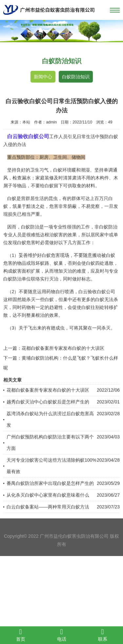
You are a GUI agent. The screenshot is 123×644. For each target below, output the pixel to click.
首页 (20, 635)
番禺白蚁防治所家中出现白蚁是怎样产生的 (50, 496)
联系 (102, 635)
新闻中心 (43, 77)
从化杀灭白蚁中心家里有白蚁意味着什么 (48, 508)
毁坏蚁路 (40, 276)
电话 (61, 635)
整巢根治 (35, 328)
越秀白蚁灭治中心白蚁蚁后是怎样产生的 (48, 414)
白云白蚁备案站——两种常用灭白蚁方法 (48, 519)
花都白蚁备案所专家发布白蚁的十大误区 (63, 361)
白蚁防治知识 (76, 77)
